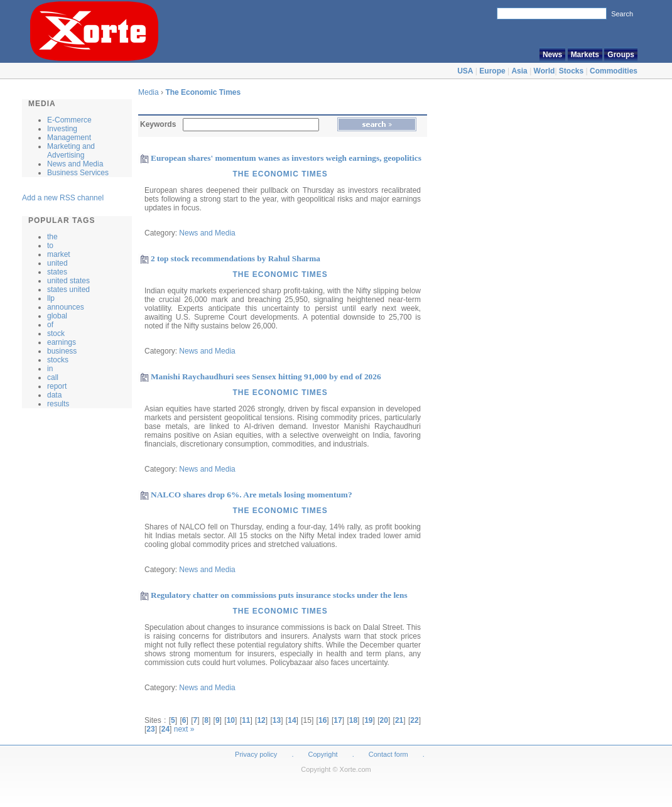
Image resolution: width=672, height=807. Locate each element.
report (57, 386)
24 (165, 729)
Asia (519, 71)
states (57, 272)
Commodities (614, 71)
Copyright (323, 754)
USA (465, 71)
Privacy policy (256, 754)
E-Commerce (69, 120)
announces (66, 307)
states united (68, 290)
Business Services (78, 173)
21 (399, 720)
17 (338, 720)
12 (261, 720)
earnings (62, 342)
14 (292, 720)
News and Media (75, 164)
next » (184, 729)
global (57, 316)
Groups (621, 55)
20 (384, 720)
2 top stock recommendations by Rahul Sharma (236, 258)
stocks (58, 360)
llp (51, 298)
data (54, 395)
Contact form (389, 754)
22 (414, 720)
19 (368, 720)
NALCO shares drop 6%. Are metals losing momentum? (252, 495)
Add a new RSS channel (63, 198)
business (62, 351)
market (59, 254)
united (57, 263)
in (50, 369)
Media (149, 92)
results (58, 404)
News (552, 55)
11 (246, 720)
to (50, 246)
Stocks (571, 71)
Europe (492, 71)
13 (277, 720)
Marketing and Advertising (71, 151)
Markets (585, 55)
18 (353, 720)
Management (69, 138)
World (545, 71)
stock (56, 333)
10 (231, 720)
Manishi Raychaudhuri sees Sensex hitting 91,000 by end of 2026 (266, 376)
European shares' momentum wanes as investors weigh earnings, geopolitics (286, 158)
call (53, 377)
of (50, 325)
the (52, 237)
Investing (62, 129)
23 (150, 729)
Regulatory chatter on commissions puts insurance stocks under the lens (279, 595)
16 (322, 720)
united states (68, 281)
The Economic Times (203, 92)
